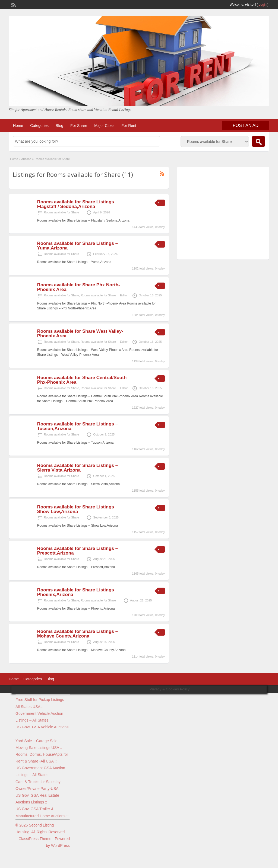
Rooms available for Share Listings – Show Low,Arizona (78, 509)
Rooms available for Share (62, 212)
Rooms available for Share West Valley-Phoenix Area (80, 334)
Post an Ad (246, 125)
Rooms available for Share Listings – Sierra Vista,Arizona (78, 468)
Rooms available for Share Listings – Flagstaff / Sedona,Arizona (78, 204)
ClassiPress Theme (35, 839)
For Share (79, 126)
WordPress (60, 845)
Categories (39, 126)
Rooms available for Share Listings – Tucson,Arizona (78, 426)
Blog (59, 126)
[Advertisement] (223, 214)
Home (18, 126)
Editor (124, 295)
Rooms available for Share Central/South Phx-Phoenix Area (82, 380)
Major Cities (104, 126)
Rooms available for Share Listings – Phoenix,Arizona (78, 592)
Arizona (26, 159)
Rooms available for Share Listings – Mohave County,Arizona (78, 634)
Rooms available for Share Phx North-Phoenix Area (79, 287)
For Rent (129, 126)
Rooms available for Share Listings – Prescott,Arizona (78, 551)
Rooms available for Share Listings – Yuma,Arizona (78, 246)
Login (263, 5)
